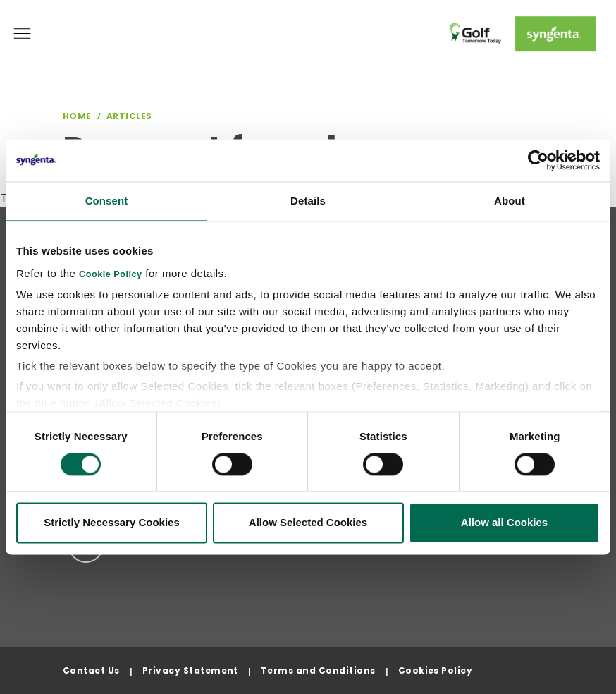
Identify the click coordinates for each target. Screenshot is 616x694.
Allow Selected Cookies (308, 523)
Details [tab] (308, 201)
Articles (129, 116)
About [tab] (510, 201)
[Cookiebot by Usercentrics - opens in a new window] (538, 160)
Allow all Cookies (504, 523)
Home (77, 116)
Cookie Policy (111, 274)
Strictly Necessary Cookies (112, 523)
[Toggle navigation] (22, 34)
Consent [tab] (107, 201)
